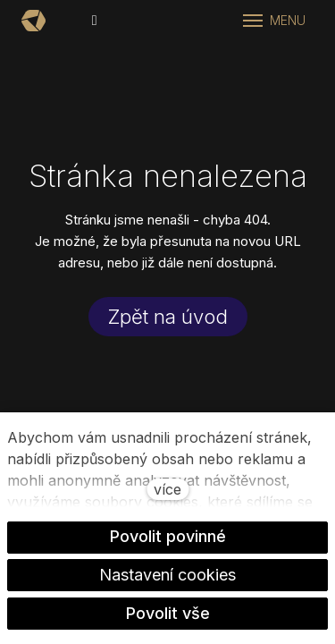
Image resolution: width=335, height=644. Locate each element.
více (167, 489)
